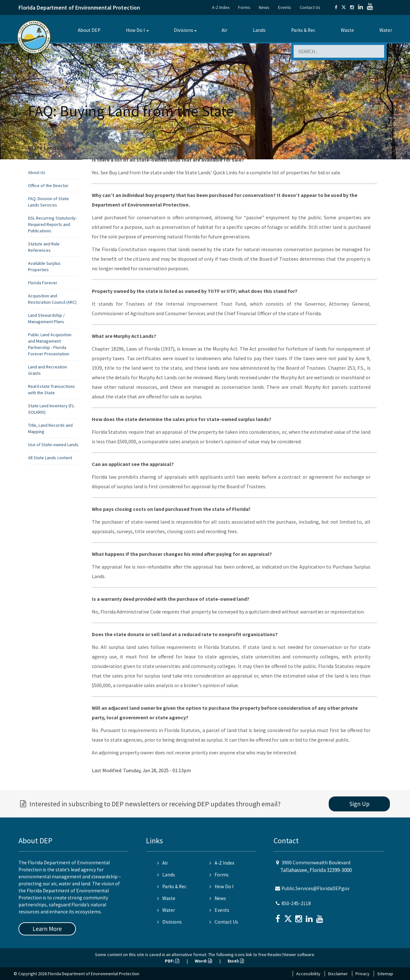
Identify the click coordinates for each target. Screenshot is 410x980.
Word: (203, 961)
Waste (347, 30)
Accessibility (308, 974)
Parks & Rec (303, 30)
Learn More (47, 929)
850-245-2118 (296, 903)
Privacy (362, 974)
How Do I (135, 30)
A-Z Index (221, 7)
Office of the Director (48, 185)
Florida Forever (43, 283)
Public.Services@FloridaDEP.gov (315, 888)
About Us (37, 172)
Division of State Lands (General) (127, 127)
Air (224, 30)
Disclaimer (338, 974)
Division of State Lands (79, 127)
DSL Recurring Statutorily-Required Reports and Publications (52, 224)
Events (285, 7)
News (264, 7)
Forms (244, 7)
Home (34, 127)
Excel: (236, 961)
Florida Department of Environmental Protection (79, 7)
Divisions (183, 30)
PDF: (172, 961)
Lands (259, 30)
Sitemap (385, 974)
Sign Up (359, 804)
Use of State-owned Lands (53, 445)
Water (386, 30)
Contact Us (310, 7)
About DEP (89, 30)
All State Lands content (50, 458)
